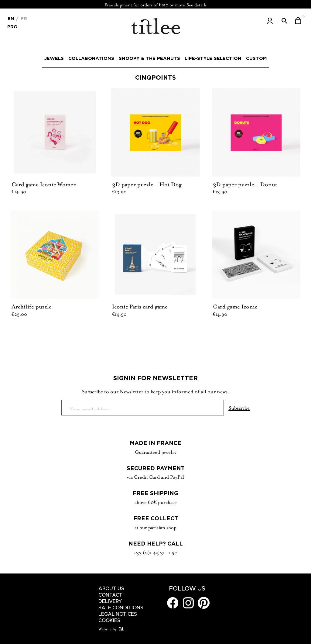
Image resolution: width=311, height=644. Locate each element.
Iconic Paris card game (140, 306)
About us (111, 589)
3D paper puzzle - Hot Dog (147, 184)
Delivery (110, 601)
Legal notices (118, 614)
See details (197, 4)
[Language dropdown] (11, 18)
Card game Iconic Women (44, 184)
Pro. (13, 26)
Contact (110, 595)
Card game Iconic (235, 306)
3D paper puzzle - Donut (245, 184)
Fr (23, 18)
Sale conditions (121, 608)
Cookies (109, 621)
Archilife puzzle (32, 306)
